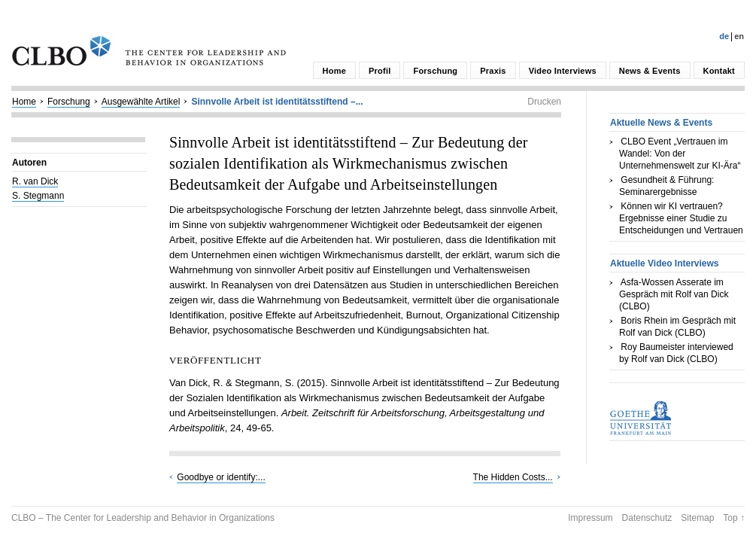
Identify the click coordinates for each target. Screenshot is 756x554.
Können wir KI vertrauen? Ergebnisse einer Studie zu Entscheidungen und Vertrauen (681, 218)
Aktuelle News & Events (661, 123)
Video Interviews (563, 71)
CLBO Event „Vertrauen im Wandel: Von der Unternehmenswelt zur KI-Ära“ (680, 154)
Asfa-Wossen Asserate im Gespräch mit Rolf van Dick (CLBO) (674, 294)
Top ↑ (734, 518)
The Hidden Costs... (513, 477)
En (739, 36)
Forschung (435, 71)
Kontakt (719, 71)
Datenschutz (647, 518)
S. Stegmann (38, 196)
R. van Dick (35, 181)
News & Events (650, 71)
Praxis (493, 71)
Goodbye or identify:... (221, 477)
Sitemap (697, 518)
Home (334, 71)
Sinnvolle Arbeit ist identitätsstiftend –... (277, 102)
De (724, 36)
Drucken (544, 102)
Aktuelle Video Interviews (665, 263)
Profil (380, 71)
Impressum (590, 518)
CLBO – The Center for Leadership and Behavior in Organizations (143, 518)
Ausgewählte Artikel (141, 102)
